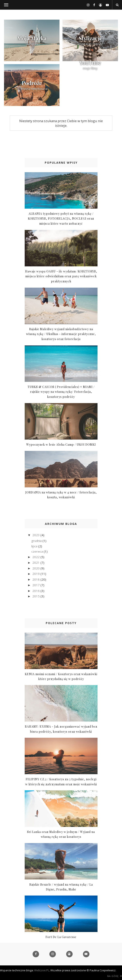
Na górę (115, 976)
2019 (36, 574)
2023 (36, 535)
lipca (35, 546)
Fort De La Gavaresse (61, 937)
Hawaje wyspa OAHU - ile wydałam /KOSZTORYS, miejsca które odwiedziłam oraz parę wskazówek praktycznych (61, 276)
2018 (36, 579)
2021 (36, 563)
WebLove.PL (42, 970)
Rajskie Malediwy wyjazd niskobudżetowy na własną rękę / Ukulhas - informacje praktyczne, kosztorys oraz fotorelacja (61, 334)
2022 (36, 557)
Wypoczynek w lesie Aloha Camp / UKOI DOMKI (61, 445)
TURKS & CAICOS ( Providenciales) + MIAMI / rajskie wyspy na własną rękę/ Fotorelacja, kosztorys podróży (61, 392)
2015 (36, 596)
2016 (36, 591)
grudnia (37, 541)
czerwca (38, 551)
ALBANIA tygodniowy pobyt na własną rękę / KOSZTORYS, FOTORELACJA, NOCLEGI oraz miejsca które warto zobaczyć (61, 219)
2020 (36, 568)
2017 (36, 585)
